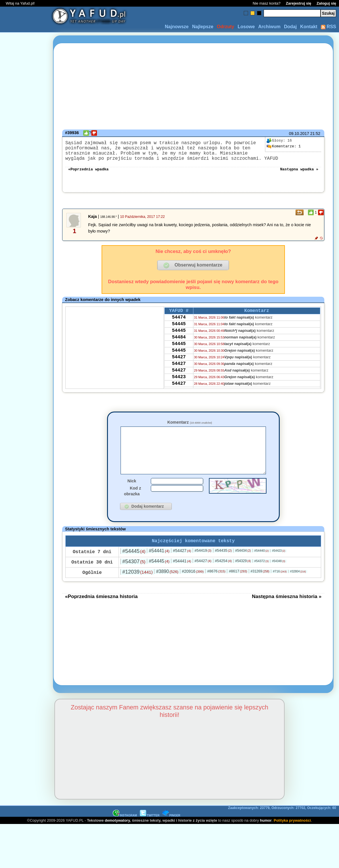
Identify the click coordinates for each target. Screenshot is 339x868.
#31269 (260, 587)
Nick (132, 495)
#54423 (279, 566)
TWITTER (150, 831)
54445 (179, 333)
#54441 (159, 566)
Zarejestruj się (298, 3)
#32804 (298, 587)
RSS (328, 27)
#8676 (216, 587)
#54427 (182, 566)
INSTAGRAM (125, 831)
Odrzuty (225, 27)
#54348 (279, 577)
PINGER (171, 831)
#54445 (134, 567)
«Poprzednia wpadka (88, 174)
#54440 (262, 566)
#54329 (243, 576)
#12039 (137, 587)
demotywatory (117, 836)
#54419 (203, 566)
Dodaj (290, 27)
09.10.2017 (299, 134)
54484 (179, 348)
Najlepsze (203, 27)
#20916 (193, 587)
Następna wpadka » (299, 174)
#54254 (223, 576)
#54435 (223, 566)
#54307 (134, 577)
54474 (179, 325)
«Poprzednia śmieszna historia (101, 612)
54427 (179, 372)
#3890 (167, 587)
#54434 (243, 566)
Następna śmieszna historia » (287, 612)
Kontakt (309, 27)
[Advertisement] (25, 434)
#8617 (238, 587)
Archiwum (269, 27)
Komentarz (190, 428)
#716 (280, 587)
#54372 (262, 576)
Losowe (246, 27)
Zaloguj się (326, 3)
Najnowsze (177, 27)
